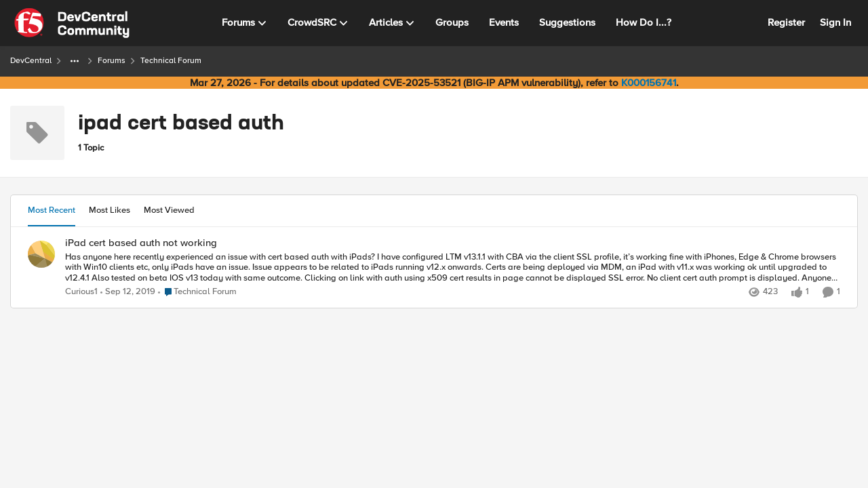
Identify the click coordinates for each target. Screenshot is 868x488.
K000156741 (649, 83)
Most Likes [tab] (110, 210)
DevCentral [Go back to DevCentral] (31, 61)
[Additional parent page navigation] (75, 61)
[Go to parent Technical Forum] (197, 292)
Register (786, 22)
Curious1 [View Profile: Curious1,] (81, 292)
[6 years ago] (128, 292)
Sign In (835, 22)
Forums (112, 61)
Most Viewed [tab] (169, 210)
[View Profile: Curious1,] (41, 254)
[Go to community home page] (72, 23)
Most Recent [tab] (52, 210)
